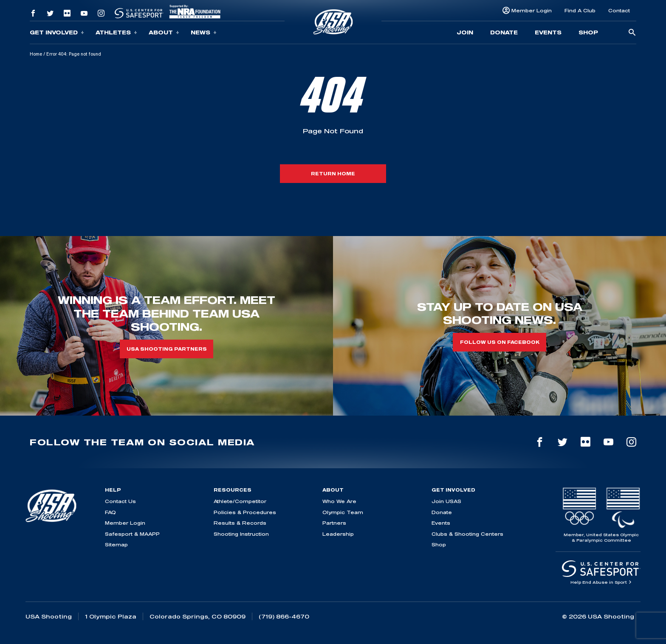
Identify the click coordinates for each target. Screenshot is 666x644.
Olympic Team (343, 512)
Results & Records (240, 523)
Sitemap (116, 544)
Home (36, 54)
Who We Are (339, 501)
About (164, 32)
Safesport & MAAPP (132, 534)
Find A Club (580, 10)
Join (465, 32)
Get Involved (57, 32)
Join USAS (446, 501)
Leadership (338, 534)
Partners (334, 523)
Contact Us (120, 501)
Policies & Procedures (245, 512)
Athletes (116, 32)
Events (548, 32)
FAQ (110, 512)
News (204, 32)
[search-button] (632, 33)
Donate (504, 32)
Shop (588, 32)
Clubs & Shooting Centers (467, 534)
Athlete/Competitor (240, 501)
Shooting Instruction (241, 534)
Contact (619, 10)
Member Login (532, 10)
